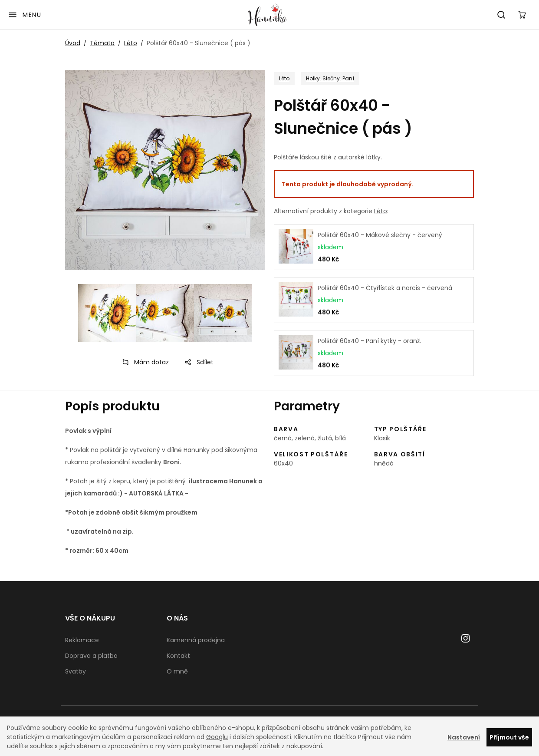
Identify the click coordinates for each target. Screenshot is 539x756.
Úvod (73, 43)
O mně (177, 671)
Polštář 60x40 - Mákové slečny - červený (380, 235)
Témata (102, 43)
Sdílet (196, 362)
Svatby (76, 671)
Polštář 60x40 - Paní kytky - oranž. (369, 341)
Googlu (217, 737)
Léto (131, 43)
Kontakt (178, 656)
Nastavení (464, 737)
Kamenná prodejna (196, 640)
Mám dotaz (143, 362)
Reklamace (82, 640)
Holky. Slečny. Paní (330, 78)
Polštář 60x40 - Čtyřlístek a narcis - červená (385, 288)
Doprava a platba (91, 656)
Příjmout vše (509, 737)
